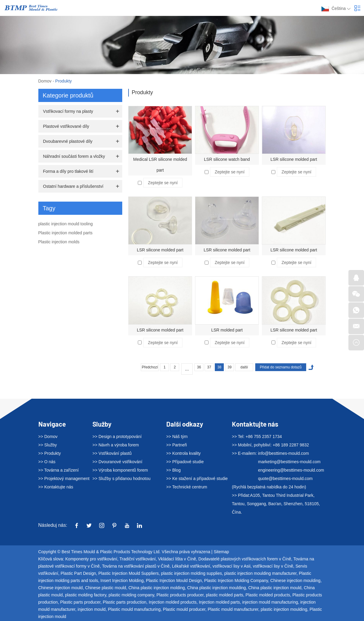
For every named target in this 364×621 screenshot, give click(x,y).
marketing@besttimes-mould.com (289, 462)
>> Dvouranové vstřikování (118, 462)
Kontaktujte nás (255, 424)
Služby (102, 424)
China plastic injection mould (275, 588)
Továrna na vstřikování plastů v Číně (136, 566)
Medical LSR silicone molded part (160, 165)
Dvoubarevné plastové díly (68, 141)
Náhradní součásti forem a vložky (74, 156)
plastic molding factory (86, 595)
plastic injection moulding (284, 609)
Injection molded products (173, 602)
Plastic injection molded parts (65, 233)
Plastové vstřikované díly (66, 126)
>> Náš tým (177, 436)
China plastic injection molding (157, 588)
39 (230, 367)
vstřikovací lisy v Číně (273, 566)
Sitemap (221, 552)
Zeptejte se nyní (163, 183)
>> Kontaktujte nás (56, 487)
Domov (45, 81)
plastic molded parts (225, 595)
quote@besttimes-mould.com (285, 478)
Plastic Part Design (78, 573)
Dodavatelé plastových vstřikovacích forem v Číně (245, 559)
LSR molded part (227, 330)
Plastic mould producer (184, 609)
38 (219, 367)
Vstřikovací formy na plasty (68, 111)
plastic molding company (131, 595)
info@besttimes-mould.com (283, 453)
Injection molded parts (219, 602)
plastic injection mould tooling (66, 224)
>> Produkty (50, 453)
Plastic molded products (268, 595)
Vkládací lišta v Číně (177, 559)
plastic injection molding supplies (192, 573)
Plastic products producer (180, 595)
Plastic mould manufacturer (233, 609)
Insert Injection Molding (122, 580)
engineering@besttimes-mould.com (291, 470)
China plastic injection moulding (217, 588)
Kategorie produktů (68, 95)
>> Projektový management (64, 478)
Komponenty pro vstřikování (91, 559)
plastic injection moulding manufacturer (260, 573)
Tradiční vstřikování (138, 559)
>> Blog (173, 470)
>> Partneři (177, 445)
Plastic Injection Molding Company (236, 580)
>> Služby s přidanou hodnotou (122, 478)
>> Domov (48, 436)
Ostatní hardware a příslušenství (73, 186)
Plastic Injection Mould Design (174, 580)
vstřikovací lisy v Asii (231, 566)
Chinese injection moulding (295, 580)
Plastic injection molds (59, 242)
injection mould (92, 609)
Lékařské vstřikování (191, 566)
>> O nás (47, 462)
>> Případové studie (185, 462)
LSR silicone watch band (227, 159)
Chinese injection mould (61, 588)
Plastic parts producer (80, 602)
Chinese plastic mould (106, 588)
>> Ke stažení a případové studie (197, 478)
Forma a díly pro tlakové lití (68, 171)
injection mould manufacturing (270, 602)
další (244, 367)
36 (199, 367)
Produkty (63, 81)
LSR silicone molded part (294, 159)
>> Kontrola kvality (183, 453)
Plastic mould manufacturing (134, 609)
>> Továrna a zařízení (59, 470)
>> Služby (48, 445)
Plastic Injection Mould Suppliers (129, 573)
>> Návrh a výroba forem (116, 445)
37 (209, 367)
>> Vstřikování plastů (112, 453)
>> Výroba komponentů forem (120, 470)
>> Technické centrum (187, 487)
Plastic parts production (125, 602)
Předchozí (150, 367)
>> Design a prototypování (117, 436)
